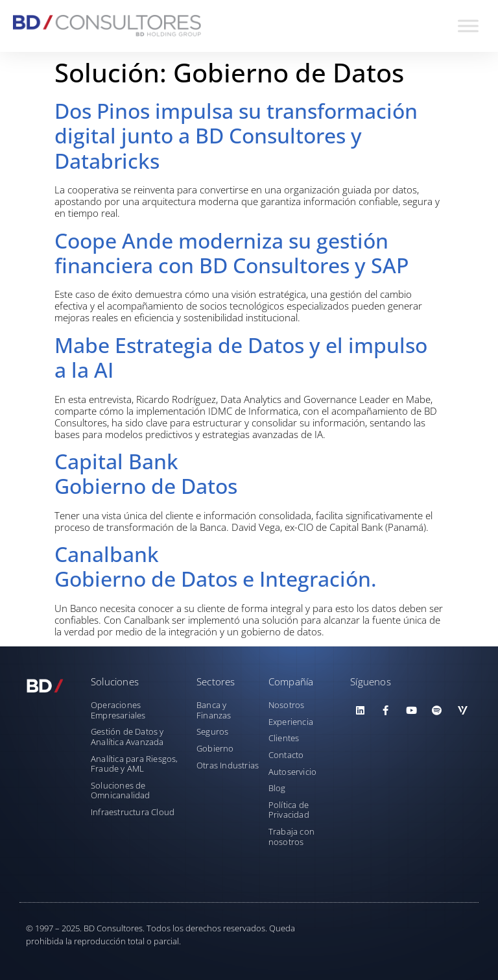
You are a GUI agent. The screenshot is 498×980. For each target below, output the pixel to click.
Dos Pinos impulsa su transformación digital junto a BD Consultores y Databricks (236, 136)
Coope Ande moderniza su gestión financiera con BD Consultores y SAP (231, 253)
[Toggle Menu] (468, 26)
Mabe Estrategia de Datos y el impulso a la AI (241, 357)
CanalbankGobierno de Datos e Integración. (216, 566)
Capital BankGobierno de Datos (146, 473)
